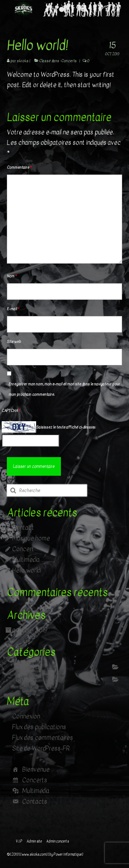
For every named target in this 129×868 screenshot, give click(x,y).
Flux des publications (39, 727)
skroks (23, 61)
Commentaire (19, 167)
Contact (23, 528)
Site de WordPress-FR (41, 748)
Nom (12, 276)
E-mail (13, 309)
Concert (23, 549)
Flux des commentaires (42, 738)
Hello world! (26, 570)
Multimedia (26, 560)
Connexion (26, 716)
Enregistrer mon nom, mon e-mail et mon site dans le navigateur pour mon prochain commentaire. (64, 389)
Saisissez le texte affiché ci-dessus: (66, 427)
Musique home (31, 538)
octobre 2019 (30, 630)
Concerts (69, 61)
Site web (14, 342)
